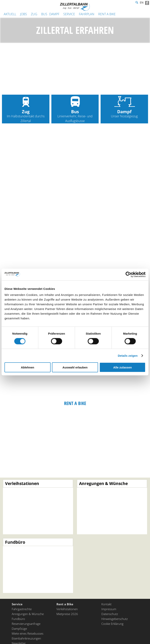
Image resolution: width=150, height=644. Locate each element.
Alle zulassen (123, 367)
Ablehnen (28, 367)
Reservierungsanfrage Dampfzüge (26, 626)
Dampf (54, 14)
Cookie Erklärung (112, 624)
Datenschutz (110, 614)
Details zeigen (128, 355)
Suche (136, 3)
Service (69, 14)
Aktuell (10, 14)
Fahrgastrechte (22, 609)
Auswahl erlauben (75, 367)
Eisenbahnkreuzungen (26, 639)
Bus (44, 14)
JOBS (24, 14)
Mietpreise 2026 (67, 614)
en (142, 3)
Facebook (147, 3)
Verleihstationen (67, 609)
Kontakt (106, 604)
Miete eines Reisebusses (28, 634)
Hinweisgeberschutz (115, 619)
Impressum (109, 609)
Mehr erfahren (38, 507)
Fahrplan (87, 14)
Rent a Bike (107, 14)
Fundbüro (18, 619)
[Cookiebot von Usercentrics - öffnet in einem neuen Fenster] (128, 274)
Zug (34, 14)
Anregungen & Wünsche (28, 614)
